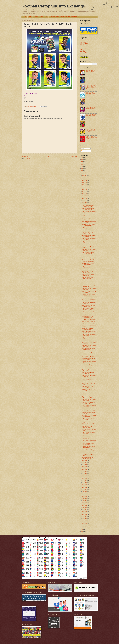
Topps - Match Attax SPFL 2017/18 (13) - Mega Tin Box (89, 233)
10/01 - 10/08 (85, 199)
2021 (82, 167)
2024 (82, 161)
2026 (82, 158)
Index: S (82, 49)
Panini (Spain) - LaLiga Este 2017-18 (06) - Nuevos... (89, 343)
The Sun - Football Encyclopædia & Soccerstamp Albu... (89, 444)
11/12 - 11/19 (85, 188)
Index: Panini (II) (83, 48)
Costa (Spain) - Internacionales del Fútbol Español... (89, 367)
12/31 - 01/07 (85, 175)
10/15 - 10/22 (85, 195)
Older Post (74, 156)
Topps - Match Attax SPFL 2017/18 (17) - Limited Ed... (89, 242)
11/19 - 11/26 (85, 186)
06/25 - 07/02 (85, 479)
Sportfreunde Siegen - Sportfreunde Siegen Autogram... (89, 306)
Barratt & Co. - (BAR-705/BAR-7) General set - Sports (88, 329)
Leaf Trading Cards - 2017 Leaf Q (88, 319)
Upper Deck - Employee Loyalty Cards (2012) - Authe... (89, 292)
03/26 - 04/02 (85, 502)
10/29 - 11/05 (85, 192)
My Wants (36, 17)
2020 (82, 168)
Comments (83, 151)
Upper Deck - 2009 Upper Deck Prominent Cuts (88, 373)
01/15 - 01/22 (85, 520)
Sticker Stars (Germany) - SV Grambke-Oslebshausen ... (88, 317)
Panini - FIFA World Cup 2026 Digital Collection (91, 108)
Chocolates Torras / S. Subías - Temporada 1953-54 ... (88, 354)
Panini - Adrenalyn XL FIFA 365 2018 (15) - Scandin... (89, 222)
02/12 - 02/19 (85, 513)
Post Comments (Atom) (32, 159)
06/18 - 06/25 (85, 481)
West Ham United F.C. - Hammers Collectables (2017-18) (88, 283)
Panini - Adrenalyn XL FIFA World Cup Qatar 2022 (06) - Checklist (91, 130)
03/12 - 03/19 (85, 506)
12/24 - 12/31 (85, 177)
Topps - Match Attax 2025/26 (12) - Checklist (91, 93)
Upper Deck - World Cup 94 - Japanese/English (88, 427)
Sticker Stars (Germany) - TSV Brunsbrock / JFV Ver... (88, 272)
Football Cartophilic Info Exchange (54, 6)
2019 (82, 170)
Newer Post (25, 156)
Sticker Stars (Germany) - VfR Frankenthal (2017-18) (88, 458)
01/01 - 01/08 (85, 524)
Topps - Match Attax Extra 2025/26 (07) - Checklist (91, 115)
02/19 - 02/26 (85, 511)
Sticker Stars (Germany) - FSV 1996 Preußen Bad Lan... (89, 359)
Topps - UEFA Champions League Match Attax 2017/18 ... (88, 230)
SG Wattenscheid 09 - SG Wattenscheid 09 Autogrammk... (89, 352)
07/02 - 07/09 (85, 477)
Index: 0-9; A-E (83, 42)
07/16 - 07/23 (85, 473)
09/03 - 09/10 (85, 461)
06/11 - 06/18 (85, 482)
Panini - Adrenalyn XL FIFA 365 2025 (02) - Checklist (91, 122)
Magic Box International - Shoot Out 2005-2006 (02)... (89, 286)
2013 (82, 531)
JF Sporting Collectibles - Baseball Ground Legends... (88, 447)
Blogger (62, 641)
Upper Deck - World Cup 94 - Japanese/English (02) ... (88, 379)
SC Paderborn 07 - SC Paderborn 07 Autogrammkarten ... (89, 416)
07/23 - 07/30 (85, 472)
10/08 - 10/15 (85, 197)
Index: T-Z (82, 50)
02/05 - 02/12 (85, 515)
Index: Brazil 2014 (84, 53)
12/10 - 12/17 (85, 181)
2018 (82, 172)
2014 (82, 530)
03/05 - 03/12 (85, 508)
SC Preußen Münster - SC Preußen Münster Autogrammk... (89, 381)
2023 (82, 163)
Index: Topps (83, 52)
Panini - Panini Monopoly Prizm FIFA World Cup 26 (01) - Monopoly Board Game (91, 87)
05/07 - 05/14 (85, 491)
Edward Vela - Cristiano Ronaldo (88, 262)
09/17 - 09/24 (85, 202)
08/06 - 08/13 (85, 468)
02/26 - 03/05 (85, 509)
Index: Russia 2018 (84, 54)
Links (46, 17)
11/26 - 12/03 (85, 184)
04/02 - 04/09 (85, 500)
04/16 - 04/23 (85, 497)
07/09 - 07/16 (85, 475)
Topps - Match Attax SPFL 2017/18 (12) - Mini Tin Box (89, 267)
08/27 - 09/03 (85, 463)
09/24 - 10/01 (85, 201)
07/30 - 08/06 (85, 470)
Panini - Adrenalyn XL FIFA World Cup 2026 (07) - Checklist (91, 79)
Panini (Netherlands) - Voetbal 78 (88, 395)
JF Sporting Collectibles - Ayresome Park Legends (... (89, 413)
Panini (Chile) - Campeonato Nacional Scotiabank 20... (89, 332)
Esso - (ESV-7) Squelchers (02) (88, 357)
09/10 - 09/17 (85, 204)
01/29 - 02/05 (85, 517)
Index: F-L (82, 45)
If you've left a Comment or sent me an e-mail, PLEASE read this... (65, 17)
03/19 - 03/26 (85, 504)
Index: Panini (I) (83, 47)
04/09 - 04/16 (85, 499)
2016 (82, 526)
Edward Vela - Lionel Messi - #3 (88, 260)
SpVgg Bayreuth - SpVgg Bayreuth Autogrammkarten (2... (89, 225)
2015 (82, 528)
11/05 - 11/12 (85, 190)
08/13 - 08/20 (85, 466)
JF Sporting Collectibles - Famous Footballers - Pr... (88, 295)
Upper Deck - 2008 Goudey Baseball (89, 217)
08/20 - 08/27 (85, 464)
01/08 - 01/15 (85, 522)
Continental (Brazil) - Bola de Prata (89, 321)
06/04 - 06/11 (85, 484)
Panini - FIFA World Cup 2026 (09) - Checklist (91, 71)
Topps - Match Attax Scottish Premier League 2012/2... (89, 303)
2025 (82, 159)
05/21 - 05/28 (85, 488)
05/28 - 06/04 (85, 486)
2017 (82, 174)
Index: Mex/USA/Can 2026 (85, 55)
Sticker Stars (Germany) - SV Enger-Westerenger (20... (89, 424)
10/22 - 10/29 (85, 193)
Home (25, 17)
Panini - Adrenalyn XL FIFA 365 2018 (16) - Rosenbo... (89, 215)
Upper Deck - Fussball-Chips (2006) (89, 411)
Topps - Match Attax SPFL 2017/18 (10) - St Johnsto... (89, 387)
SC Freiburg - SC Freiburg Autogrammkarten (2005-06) (88, 450)
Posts (82, 148)
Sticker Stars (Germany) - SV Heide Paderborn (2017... (89, 236)
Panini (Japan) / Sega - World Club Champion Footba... (89, 403)
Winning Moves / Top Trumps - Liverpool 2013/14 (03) (88, 365)
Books (30, 17)
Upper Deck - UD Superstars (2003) (89, 255)
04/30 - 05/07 (85, 493)
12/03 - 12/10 (85, 183)
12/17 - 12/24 (85, 179)
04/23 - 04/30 (85, 495)
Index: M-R (82, 46)
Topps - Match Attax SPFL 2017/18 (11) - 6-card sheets (89, 338)
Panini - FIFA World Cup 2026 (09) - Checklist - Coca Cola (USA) (91, 138)
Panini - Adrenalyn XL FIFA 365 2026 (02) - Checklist (91, 100)
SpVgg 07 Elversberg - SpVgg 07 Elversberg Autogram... (88, 264)
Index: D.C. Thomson (84, 43)
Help (42, 17)
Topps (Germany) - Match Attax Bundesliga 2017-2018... (88, 206)
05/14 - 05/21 (85, 490)
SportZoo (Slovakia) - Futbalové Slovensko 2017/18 (88, 275)
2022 (82, 165)
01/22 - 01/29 (85, 518)
